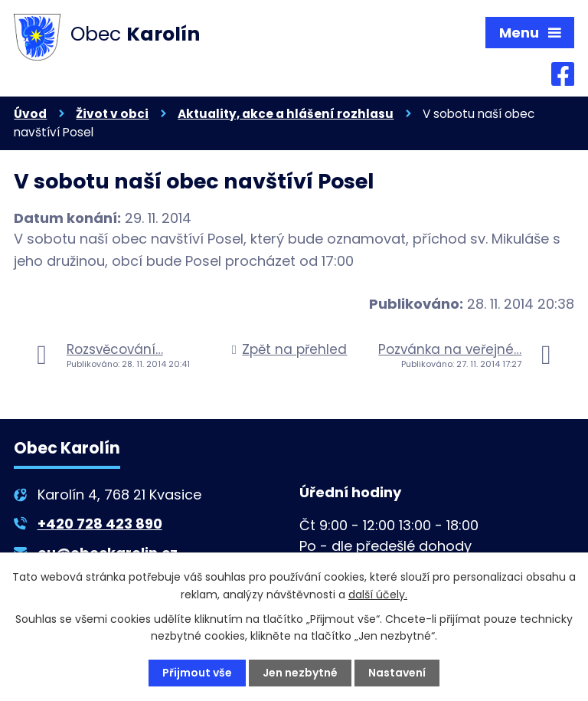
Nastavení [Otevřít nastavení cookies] (397, 673)
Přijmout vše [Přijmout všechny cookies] (197, 673)
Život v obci (112, 114)
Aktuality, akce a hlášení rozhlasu (286, 114)
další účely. (378, 594)
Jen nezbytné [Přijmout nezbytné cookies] (300, 673)
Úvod (30, 114)
